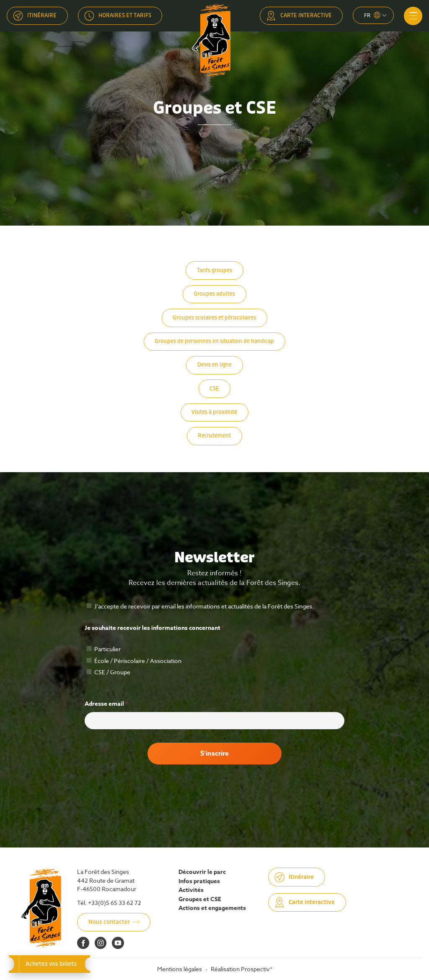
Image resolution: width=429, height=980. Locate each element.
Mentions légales (180, 969)
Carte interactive (306, 15)
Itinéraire (42, 15)
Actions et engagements (212, 908)
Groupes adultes (214, 294)
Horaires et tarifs (125, 15)
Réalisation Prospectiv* (242, 969)
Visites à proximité (214, 412)
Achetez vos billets (49, 964)
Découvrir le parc (202, 872)
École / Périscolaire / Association (134, 661)
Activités (191, 890)
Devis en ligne (214, 365)
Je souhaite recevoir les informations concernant (154, 628)
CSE (214, 389)
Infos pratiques (199, 881)
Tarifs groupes (214, 270)
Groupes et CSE (200, 899)
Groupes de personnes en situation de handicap (214, 341)
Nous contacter (109, 922)
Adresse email (106, 704)
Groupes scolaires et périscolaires (214, 318)
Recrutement (214, 435)
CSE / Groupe (108, 672)
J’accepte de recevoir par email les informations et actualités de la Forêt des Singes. (200, 606)
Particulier (103, 649)
